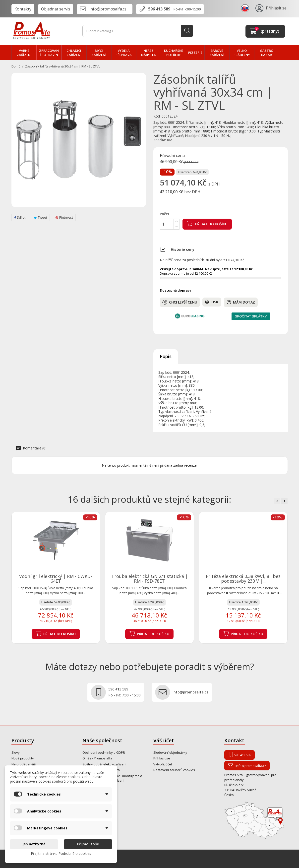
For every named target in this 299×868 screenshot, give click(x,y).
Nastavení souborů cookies (174, 770)
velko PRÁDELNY (242, 53)
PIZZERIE (195, 53)
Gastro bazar (267, 53)
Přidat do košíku (207, 224)
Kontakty (23, 9)
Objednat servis (56, 9)
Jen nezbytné (34, 844)
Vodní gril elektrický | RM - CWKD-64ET (56, 579)
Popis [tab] (166, 356)
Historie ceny (183, 249)
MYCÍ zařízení (99, 53)
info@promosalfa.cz (108, 9)
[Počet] (167, 224)
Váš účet (164, 740)
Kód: (157, 116)
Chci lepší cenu (180, 302)
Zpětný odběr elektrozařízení (104, 764)
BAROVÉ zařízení (217, 53)
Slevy (16, 752)
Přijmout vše (88, 844)
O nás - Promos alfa (97, 758)
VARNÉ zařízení (24, 53)
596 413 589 (159, 9)
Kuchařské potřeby (174, 53)
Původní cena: (173, 156)
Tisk (212, 302)
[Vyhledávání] (138, 31)
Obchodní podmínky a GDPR (104, 752)
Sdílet (20, 217)
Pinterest (64, 217)
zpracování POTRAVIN (49, 53)
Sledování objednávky (170, 752)
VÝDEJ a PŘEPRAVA (124, 53)
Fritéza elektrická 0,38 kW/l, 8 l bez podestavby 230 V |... (243, 579)
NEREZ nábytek (149, 53)
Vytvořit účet (163, 764)
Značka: (160, 140)
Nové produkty (23, 758)
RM (170, 140)
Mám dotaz (241, 302)
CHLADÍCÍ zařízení (74, 53)
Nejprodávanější (24, 764)
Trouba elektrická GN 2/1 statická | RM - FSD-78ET (149, 579)
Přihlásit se (162, 758)
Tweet (40, 217)
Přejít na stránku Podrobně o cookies (61, 853)
